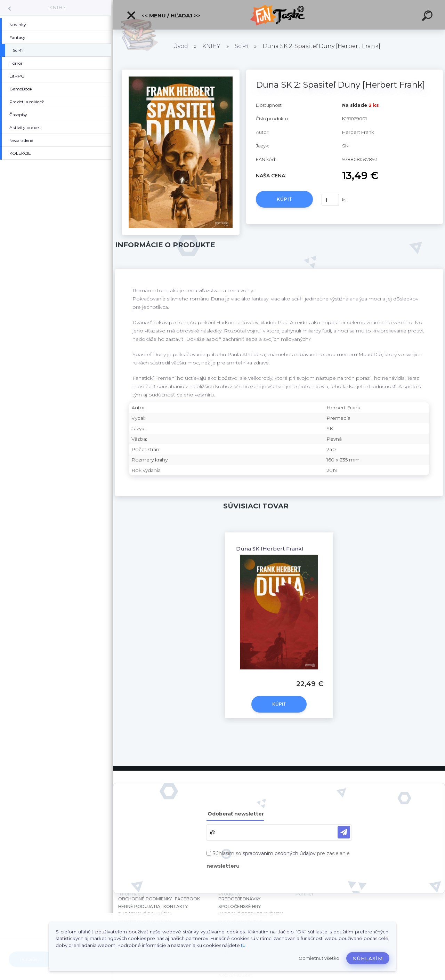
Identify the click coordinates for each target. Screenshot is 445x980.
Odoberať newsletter (236, 814)
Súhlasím (368, 958)
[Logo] (279, 15)
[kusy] (330, 200)
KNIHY (57, 7)
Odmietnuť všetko (319, 958)
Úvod (181, 46)
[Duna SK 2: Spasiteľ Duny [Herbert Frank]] (181, 72)
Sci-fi (241, 46)
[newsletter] (344, 832)
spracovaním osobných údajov (279, 853)
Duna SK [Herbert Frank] (270, 549)
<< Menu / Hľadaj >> (163, 15)
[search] (428, 17)
